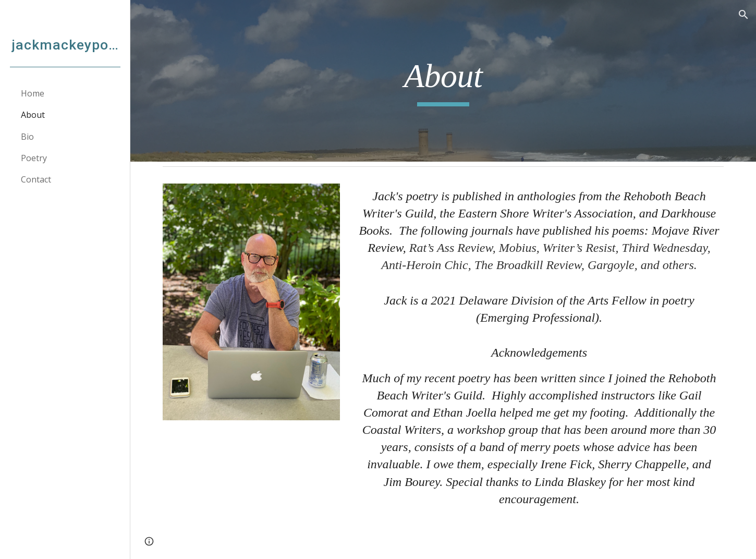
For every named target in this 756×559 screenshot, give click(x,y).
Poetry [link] (34, 158)
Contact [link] (36, 179)
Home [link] (33, 93)
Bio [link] (27, 137)
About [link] (33, 115)
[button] (743, 15)
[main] (443, 81)
